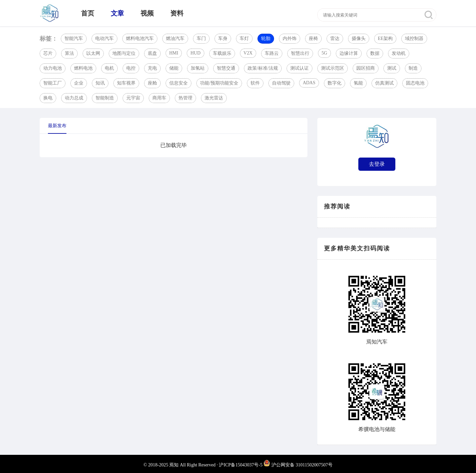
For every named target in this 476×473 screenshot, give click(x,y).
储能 (174, 68)
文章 (117, 13)
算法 (69, 53)
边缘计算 (349, 53)
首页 (88, 13)
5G (324, 53)
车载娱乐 (222, 53)
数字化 (335, 83)
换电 (48, 98)
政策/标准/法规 (263, 68)
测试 (392, 68)
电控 (131, 68)
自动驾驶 (281, 83)
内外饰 (290, 38)
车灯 (244, 38)
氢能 (358, 83)
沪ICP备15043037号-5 (240, 465)
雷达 (335, 38)
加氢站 (198, 68)
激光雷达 (214, 98)
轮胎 (266, 38)
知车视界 (126, 83)
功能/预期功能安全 (219, 83)
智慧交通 (226, 68)
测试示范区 (333, 68)
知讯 (100, 83)
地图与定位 (124, 53)
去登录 (377, 164)
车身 (223, 38)
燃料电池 (83, 68)
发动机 (399, 53)
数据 (375, 53)
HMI (174, 53)
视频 (147, 13)
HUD (195, 53)
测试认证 (299, 68)
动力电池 (53, 68)
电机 (109, 68)
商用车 (159, 98)
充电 (152, 68)
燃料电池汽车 (140, 38)
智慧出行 (300, 53)
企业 (79, 83)
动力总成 (74, 98)
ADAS (309, 83)
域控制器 (414, 38)
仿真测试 (384, 83)
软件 (255, 83)
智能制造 (105, 98)
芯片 (48, 53)
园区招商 (366, 68)
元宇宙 (133, 98)
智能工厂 (53, 83)
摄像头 (359, 38)
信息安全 (178, 83)
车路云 (272, 53)
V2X (248, 53)
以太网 (93, 53)
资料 (177, 13)
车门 (201, 38)
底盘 (152, 53)
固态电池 (415, 83)
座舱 (152, 83)
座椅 (313, 38)
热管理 (185, 98)
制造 (413, 68)
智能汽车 (74, 38)
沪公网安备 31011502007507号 (298, 465)
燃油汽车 (175, 38)
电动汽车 (104, 38)
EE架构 (385, 38)
